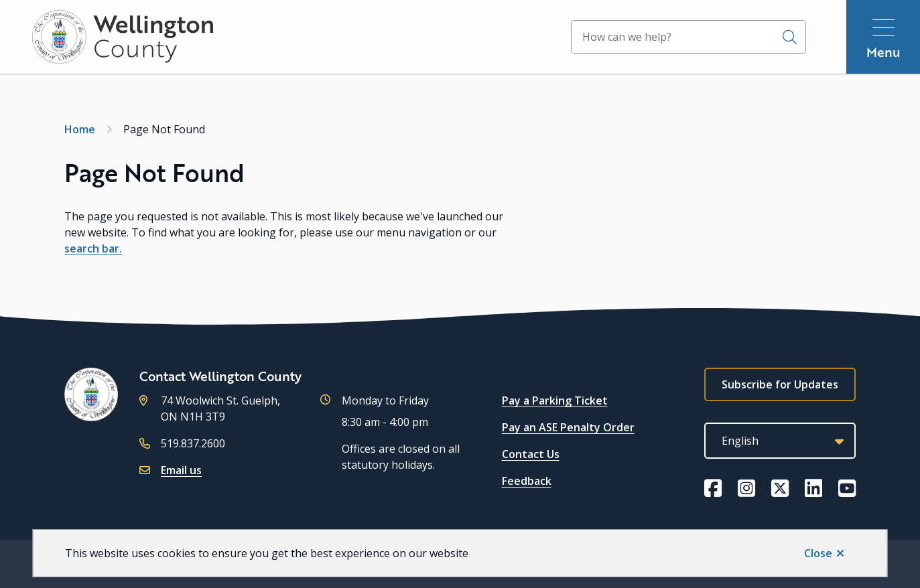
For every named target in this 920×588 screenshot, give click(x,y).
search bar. (93, 248)
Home (80, 129)
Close (818, 553)
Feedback (527, 481)
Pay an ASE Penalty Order (568, 427)
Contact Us (531, 454)
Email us (181, 470)
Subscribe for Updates (780, 384)
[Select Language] (780, 441)
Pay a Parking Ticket (555, 400)
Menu (883, 52)
